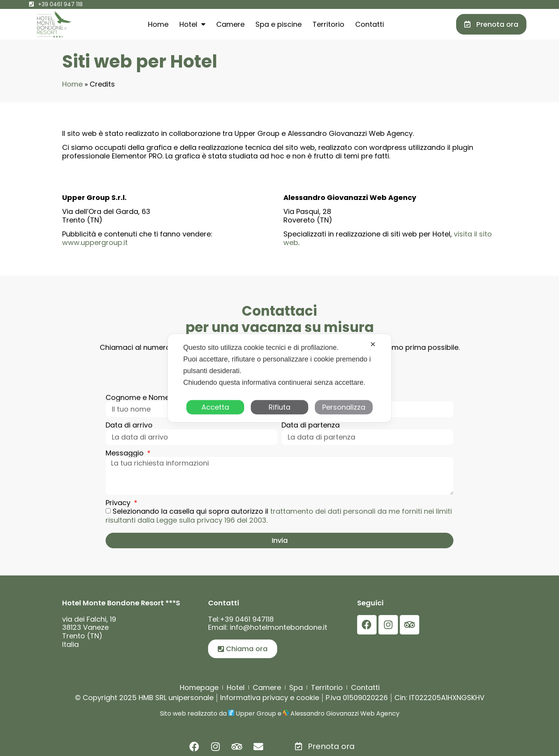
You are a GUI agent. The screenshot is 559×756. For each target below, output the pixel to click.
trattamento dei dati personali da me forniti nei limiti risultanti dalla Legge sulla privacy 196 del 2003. (279, 516)
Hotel (192, 24)
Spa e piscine (279, 24)
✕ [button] (373, 344)
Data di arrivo (129, 425)
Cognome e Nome (138, 398)
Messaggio (126, 453)
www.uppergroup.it (95, 242)
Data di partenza (311, 425)
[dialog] (279, 378)
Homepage (199, 687)
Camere (230, 24)
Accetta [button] (215, 407)
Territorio (328, 24)
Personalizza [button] (344, 407)
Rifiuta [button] (279, 407)
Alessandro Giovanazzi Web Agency (344, 713)
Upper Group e (259, 713)
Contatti (370, 24)
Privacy (119, 503)
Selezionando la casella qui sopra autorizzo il (279, 516)
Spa (296, 687)
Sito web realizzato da (194, 713)
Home (158, 24)
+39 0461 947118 (247, 619)
